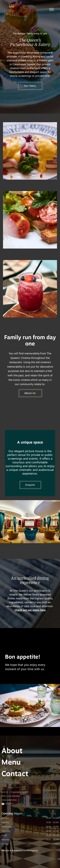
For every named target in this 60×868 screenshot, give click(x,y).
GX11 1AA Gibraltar (11, 796)
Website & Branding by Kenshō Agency (20, 851)
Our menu (30, 86)
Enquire (30, 485)
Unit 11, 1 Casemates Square (15, 792)
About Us (30, 393)
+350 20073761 (9, 800)
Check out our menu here (30, 610)
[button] (52, 9)
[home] (28, 12)
